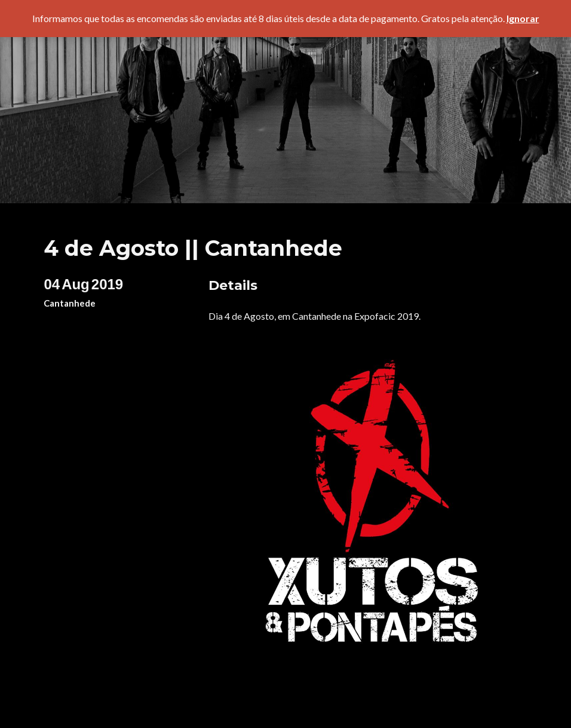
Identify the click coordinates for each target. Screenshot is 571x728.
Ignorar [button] (523, 18)
